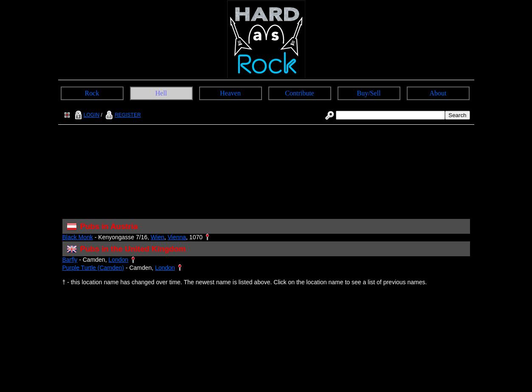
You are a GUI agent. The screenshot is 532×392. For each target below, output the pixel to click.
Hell (161, 93)
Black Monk (78, 237)
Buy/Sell (369, 93)
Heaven (230, 93)
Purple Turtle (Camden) (93, 268)
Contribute (299, 93)
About (438, 93)
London (118, 260)
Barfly (70, 260)
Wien (158, 237)
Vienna (177, 237)
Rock (92, 93)
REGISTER (122, 115)
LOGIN (86, 115)
